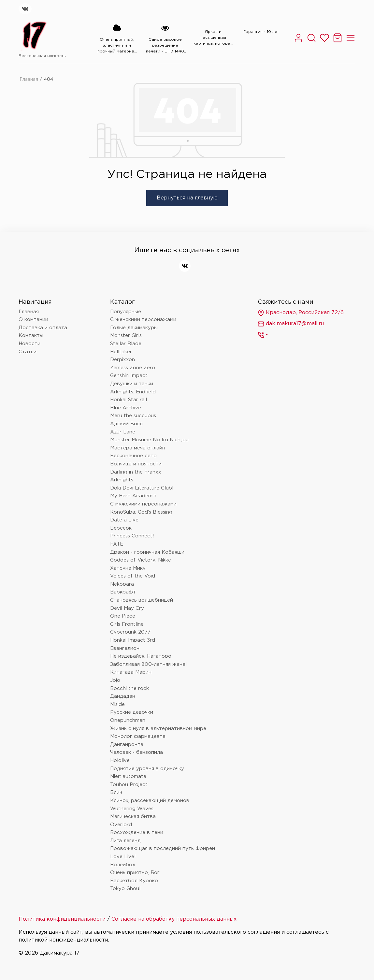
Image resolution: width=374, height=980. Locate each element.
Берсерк (121, 528)
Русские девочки (132, 712)
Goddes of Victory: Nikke (141, 560)
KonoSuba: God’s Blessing (141, 512)
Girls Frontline (127, 624)
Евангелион (125, 648)
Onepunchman (128, 720)
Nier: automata (128, 776)
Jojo (115, 680)
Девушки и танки (132, 384)
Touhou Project (129, 785)
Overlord (121, 825)
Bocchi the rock (129, 688)
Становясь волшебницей (142, 600)
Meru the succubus (133, 416)
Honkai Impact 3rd (133, 640)
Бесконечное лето (133, 456)
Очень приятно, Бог (135, 873)
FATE (117, 544)
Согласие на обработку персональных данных (174, 919)
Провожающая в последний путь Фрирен (163, 848)
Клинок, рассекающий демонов (150, 801)
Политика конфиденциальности (62, 919)
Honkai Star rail (129, 400)
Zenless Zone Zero (133, 368)
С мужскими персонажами (143, 504)
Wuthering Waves (132, 809)
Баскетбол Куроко (134, 881)
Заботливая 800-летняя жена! (149, 664)
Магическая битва (133, 817)
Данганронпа (127, 745)
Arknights (122, 480)
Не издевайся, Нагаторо (141, 656)
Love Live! (123, 857)
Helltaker (121, 352)
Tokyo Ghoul (125, 889)
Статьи (28, 352)
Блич (116, 792)
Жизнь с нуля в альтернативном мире (158, 729)
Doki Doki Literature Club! (142, 488)
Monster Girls (126, 336)
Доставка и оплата (43, 328)
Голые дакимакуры (134, 328)
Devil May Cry (127, 608)
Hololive (120, 761)
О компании (33, 320)
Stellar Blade (126, 344)
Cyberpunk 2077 (130, 632)
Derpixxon (122, 360)
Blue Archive (126, 408)
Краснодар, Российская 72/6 (301, 313)
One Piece (123, 616)
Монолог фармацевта (138, 736)
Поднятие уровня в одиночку (147, 769)
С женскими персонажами (143, 320)
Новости (29, 344)
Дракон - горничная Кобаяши (147, 552)
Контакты (31, 336)
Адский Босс (127, 424)
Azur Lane (123, 432)
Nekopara (122, 584)
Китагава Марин (131, 672)
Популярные (126, 312)
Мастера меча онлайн (138, 448)
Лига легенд (125, 841)
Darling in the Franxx (136, 472)
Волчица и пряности (136, 464)
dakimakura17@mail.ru (291, 324)
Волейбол (123, 865)
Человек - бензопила (137, 752)
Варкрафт (123, 592)
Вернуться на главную (187, 198)
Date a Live (124, 520)
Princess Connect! (132, 536)
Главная (29, 80)
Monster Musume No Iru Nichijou (149, 440)
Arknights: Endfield (133, 392)
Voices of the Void (133, 576)
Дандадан (123, 696)
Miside (117, 704)
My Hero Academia (133, 496)
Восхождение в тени (137, 833)
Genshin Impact (129, 376)
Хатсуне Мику (128, 568)
